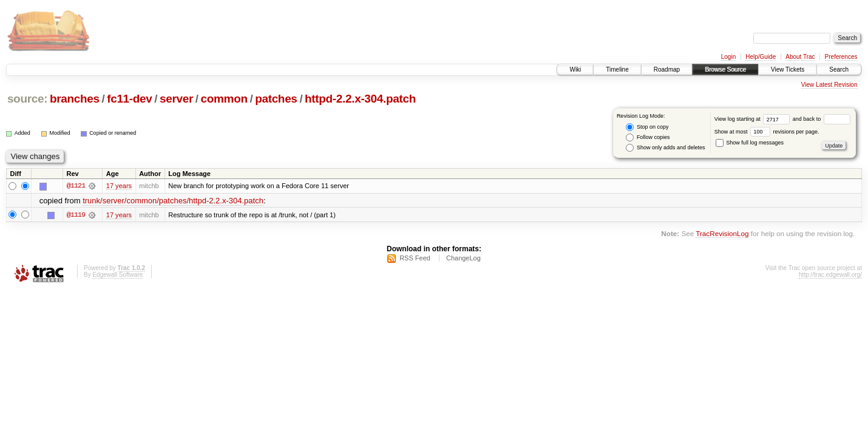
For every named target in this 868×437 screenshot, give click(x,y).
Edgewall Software (117, 275)
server (176, 99)
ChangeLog (463, 258)
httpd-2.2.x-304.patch (360, 99)
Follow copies (648, 137)
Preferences (841, 57)
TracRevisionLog (722, 233)
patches (276, 99)
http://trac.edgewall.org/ (830, 275)
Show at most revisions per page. (767, 132)
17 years (119, 186)
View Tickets (788, 69)
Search (839, 69)
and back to (822, 119)
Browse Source (725, 69)
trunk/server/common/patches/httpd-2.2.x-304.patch (173, 201)
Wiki (575, 69)
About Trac (800, 57)
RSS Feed (415, 258)
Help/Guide (761, 57)
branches (75, 99)
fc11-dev (129, 99)
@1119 (76, 215)
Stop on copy (647, 127)
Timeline (617, 69)
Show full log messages (750, 143)
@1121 (76, 186)
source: (27, 99)
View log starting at (754, 119)
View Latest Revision (829, 85)
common (224, 99)
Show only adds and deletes (665, 148)
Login (728, 57)
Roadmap (667, 69)
